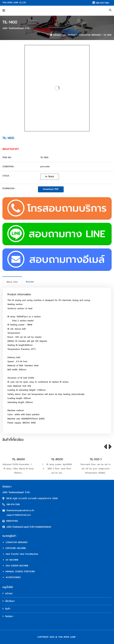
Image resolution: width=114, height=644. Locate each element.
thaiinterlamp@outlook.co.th (20, 510)
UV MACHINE (12, 560)
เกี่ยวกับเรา (9, 601)
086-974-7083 (101, 3)
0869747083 (12, 521)
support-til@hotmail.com (19, 515)
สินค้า (6, 609)
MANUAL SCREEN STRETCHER (20, 571)
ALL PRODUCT (70, 35)
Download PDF (51, 189)
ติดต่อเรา (8, 616)
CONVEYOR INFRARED (90, 35)
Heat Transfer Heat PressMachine (22, 554)
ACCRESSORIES (13, 577)
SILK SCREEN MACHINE (17, 566)
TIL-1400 (108, 35)
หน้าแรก (55, 35)
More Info (12, 282)
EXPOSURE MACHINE (16, 548)
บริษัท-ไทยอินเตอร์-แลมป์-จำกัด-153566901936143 (29, 527)
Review (30, 282)
